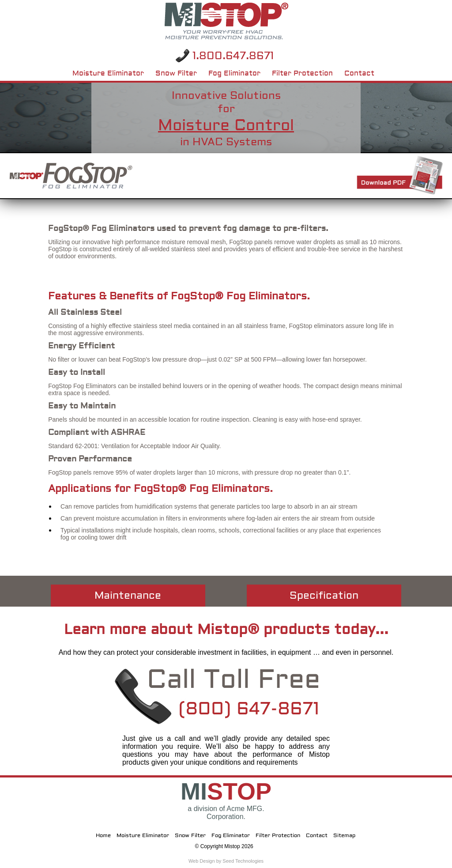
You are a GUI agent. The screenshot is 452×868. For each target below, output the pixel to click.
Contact (359, 72)
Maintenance (128, 595)
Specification (324, 595)
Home (103, 836)
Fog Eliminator (234, 72)
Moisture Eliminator (108, 72)
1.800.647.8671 (233, 56)
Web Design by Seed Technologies (226, 861)
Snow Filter (176, 72)
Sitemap (344, 836)
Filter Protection (302, 72)
